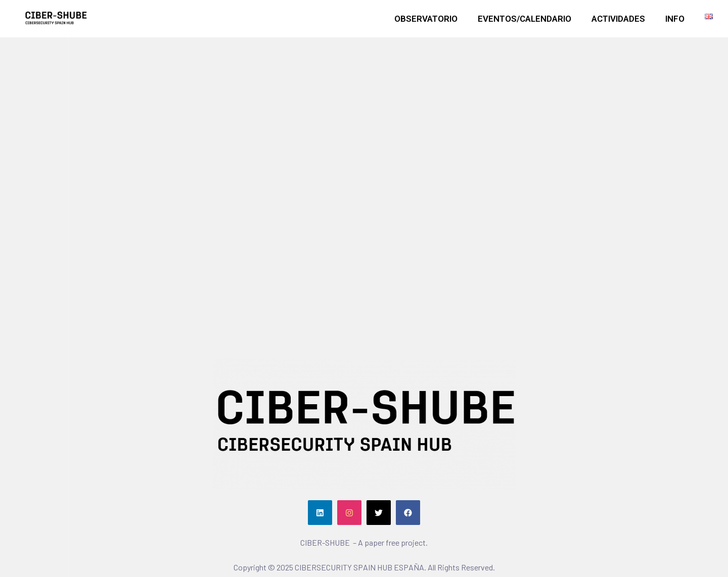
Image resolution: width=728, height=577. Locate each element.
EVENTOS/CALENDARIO (525, 19)
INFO (675, 19)
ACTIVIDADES (618, 19)
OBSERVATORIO (426, 19)
